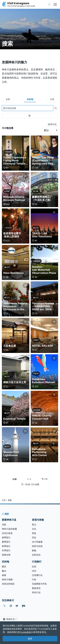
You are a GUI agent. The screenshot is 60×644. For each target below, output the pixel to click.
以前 (14, 479)
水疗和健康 (37, 542)
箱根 (4, 575)
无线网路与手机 (39, 584)
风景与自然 (37, 546)
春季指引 (6, 537)
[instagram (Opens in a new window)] (11, 606)
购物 (34, 550)
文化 (34, 529)
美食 (34, 533)
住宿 (34, 567)
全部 (8, 99)
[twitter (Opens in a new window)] (4, 606)
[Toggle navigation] (55, 4)
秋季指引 (6, 546)
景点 (34, 525)
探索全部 (6, 555)
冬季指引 (6, 550)
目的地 (30, 99)
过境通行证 (37, 575)
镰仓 (4, 571)
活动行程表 (7, 533)
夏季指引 (6, 542)
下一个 (45, 479)
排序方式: (52, 124)
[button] (25, 140)
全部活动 (36, 555)
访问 (34, 571)
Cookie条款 (25, 632)
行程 (52, 99)
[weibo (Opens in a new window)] (17, 606)
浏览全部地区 (8, 584)
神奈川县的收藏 (9, 529)
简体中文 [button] (9, 619)
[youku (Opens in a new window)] (24, 606)
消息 (4, 525)
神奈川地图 (7, 579)
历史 (34, 537)
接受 (30, 639)
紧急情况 (36, 588)
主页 (4, 500)
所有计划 (36, 592)
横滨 (4, 567)
